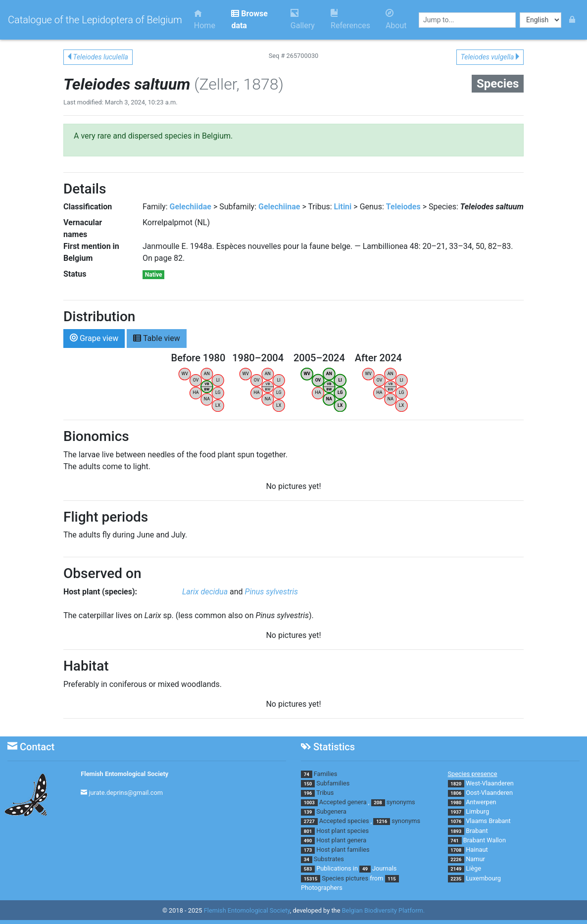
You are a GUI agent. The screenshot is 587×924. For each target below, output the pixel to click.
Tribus (325, 793)
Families (326, 774)
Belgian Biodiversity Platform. (383, 910)
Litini (343, 207)
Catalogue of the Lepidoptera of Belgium (95, 20)
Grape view (94, 338)
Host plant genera (341, 840)
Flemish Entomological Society (124, 774)
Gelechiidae (191, 207)
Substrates (329, 859)
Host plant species (342, 831)
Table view (157, 338)
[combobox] (467, 20)
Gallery (303, 20)
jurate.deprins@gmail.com (126, 793)
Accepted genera (343, 802)
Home (205, 20)
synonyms (401, 802)
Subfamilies (333, 783)
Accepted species (344, 821)
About (396, 20)
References (350, 20)
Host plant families (343, 850)
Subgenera (331, 811)
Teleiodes (403, 207)
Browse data (249, 20)
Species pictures (345, 878)
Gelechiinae (279, 207)
